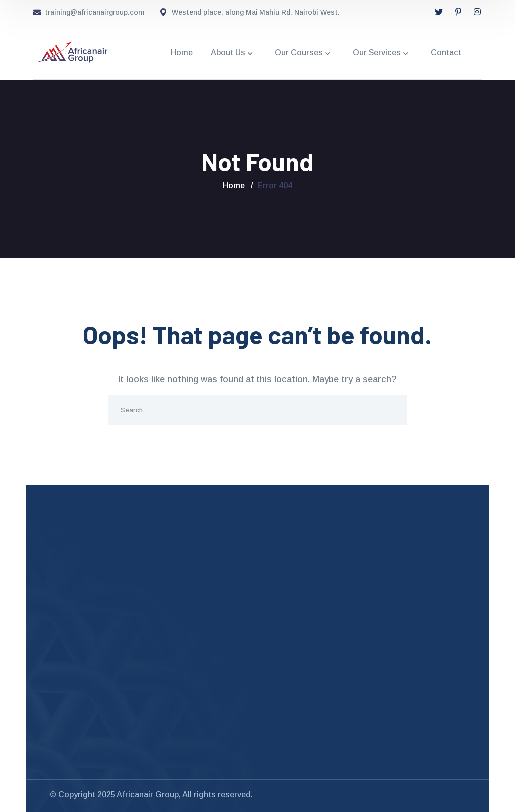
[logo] (72, 52)
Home (234, 186)
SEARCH (392, 410)
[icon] (439, 12)
